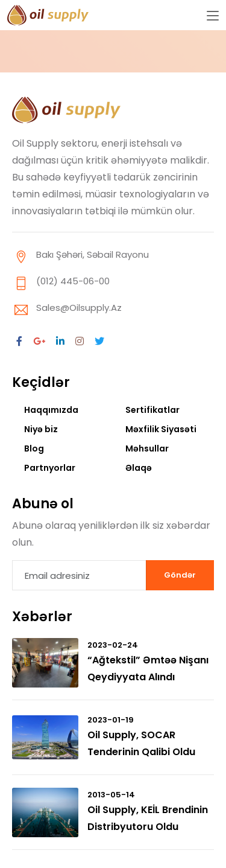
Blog (34, 448)
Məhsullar (147, 448)
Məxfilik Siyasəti (161, 429)
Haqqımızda (51, 410)
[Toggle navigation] (213, 16)
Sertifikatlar (152, 410)
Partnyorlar (50, 468)
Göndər (180, 575)
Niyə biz (41, 429)
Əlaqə (139, 468)
